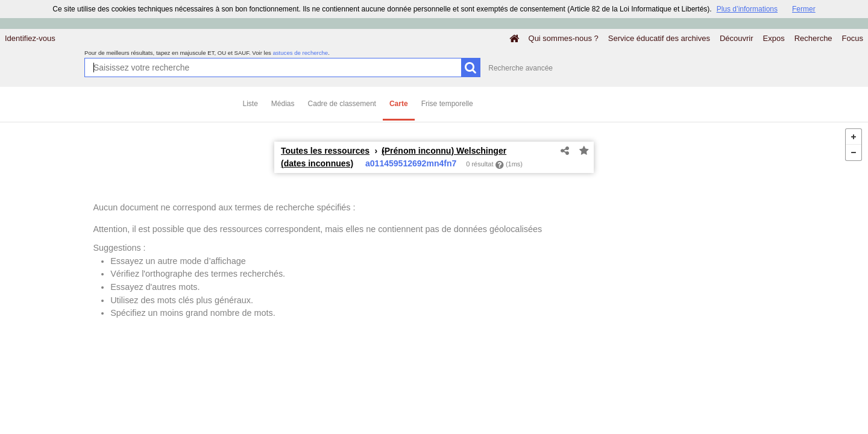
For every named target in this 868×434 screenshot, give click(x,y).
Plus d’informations (747, 9)
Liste (250, 104)
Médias (283, 104)
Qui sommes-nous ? (564, 38)
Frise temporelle (447, 104)
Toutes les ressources (325, 151)
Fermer (804, 9)
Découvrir (737, 38)
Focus (853, 38)
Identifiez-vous (30, 38)
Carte (399, 104)
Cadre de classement (342, 104)
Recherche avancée (520, 68)
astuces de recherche (300, 53)
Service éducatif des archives (659, 38)
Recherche (813, 38)
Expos (774, 38)
